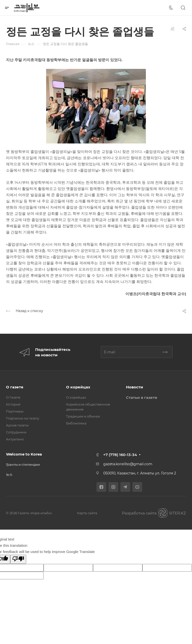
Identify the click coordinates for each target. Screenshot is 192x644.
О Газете (13, 397)
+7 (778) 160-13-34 (120, 455)
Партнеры (15, 411)
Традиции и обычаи (83, 416)
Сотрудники (16, 432)
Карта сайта (87, 513)
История (13, 404)
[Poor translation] (18, 559)
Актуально (15, 439)
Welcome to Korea (24, 454)
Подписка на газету (23, 418)
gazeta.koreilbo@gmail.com (128, 464)
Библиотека (76, 423)
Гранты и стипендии (23, 464)
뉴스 (9, 474)
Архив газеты (17, 425)
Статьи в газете (142, 397)
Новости (135, 387)
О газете (15, 387)
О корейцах (78, 387)
